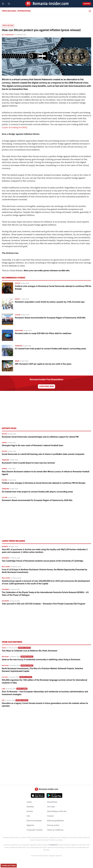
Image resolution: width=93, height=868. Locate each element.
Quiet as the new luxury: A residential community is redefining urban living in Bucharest (41, 659)
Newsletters (52, 802)
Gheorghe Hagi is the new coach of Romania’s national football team (33, 445)
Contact (50, 816)
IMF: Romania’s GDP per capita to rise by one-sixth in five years (43, 364)
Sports (4, 443)
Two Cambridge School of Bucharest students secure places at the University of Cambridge (43, 561)
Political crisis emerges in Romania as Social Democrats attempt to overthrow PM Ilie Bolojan (53, 287)
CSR (3, 700)
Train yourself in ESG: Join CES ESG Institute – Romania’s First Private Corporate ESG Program (44, 604)
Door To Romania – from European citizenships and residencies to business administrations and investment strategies (45, 693)
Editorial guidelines (55, 821)
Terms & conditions (55, 830)
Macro (17, 361)
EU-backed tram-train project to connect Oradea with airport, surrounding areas (50, 349)
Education (5, 558)
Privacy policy (53, 825)
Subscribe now (46, 386)
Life (28, 816)
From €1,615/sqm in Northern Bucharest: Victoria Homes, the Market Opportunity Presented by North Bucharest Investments (45, 571)
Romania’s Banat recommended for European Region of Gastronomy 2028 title (50, 318)
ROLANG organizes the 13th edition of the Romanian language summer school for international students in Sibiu (45, 681)
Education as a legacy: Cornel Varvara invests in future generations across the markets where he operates (45, 704)
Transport (19, 346)
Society (18, 299)
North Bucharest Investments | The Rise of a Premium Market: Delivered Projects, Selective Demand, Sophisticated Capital (42, 670)
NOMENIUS (54, 845)
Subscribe (87, 4)
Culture (18, 315)
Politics (18, 283)
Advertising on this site (57, 811)
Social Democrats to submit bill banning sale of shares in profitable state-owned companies (43, 454)
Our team (51, 807)
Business (5, 546)
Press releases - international (16, 11)
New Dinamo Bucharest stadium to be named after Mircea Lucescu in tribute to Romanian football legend (46, 473)
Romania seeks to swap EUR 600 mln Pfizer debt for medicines (43, 333)
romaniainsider (9, 35)
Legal (3, 689)
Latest (29, 802)
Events (4, 648)
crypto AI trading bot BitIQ (15, 127)
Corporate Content (34, 830)
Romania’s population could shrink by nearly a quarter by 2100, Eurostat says (50, 302)
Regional (30, 825)
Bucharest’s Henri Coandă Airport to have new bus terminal (28, 463)
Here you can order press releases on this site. (47, 271)
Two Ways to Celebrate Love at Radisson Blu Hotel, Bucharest (30, 651)
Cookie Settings (9, 866)
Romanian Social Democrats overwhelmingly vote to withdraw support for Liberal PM (40, 437)
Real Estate (6, 567)
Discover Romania (34, 821)
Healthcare (19, 330)
